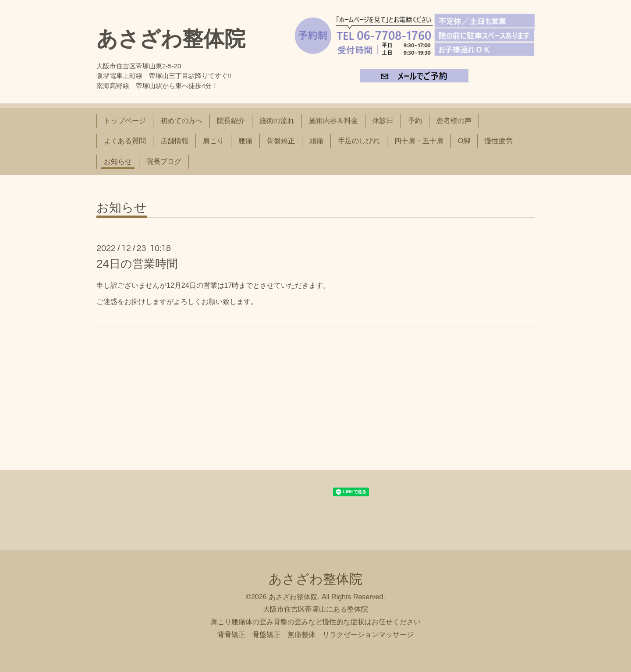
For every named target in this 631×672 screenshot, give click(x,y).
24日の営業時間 (137, 264)
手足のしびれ (359, 141)
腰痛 (245, 141)
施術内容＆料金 (333, 121)
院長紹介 (231, 121)
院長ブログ (164, 161)
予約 (415, 121)
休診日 (383, 121)
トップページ (125, 121)
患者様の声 (454, 121)
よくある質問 (125, 141)
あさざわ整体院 (171, 39)
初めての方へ (181, 121)
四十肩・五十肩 (419, 141)
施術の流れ (277, 121)
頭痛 (316, 141)
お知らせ (118, 161)
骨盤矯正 (281, 141)
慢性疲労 (499, 141)
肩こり (213, 141)
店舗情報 (174, 141)
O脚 (464, 141)
